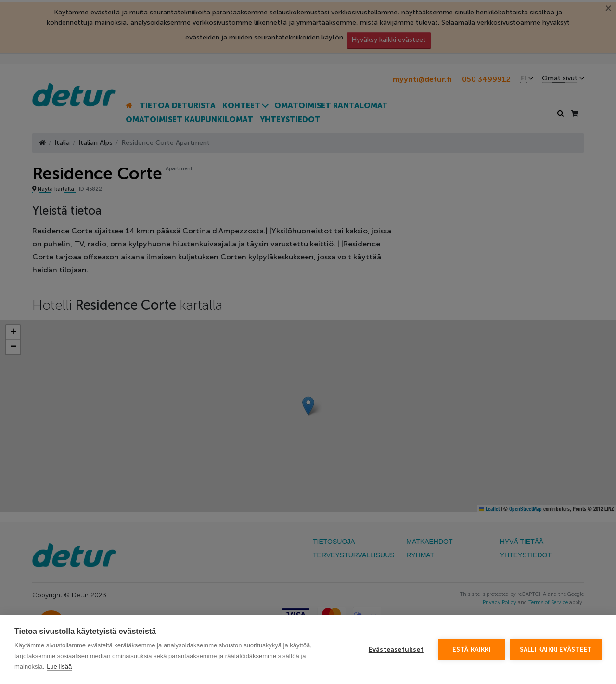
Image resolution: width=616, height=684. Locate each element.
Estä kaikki (472, 650)
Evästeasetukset (396, 650)
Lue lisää (59, 666)
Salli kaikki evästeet (556, 650)
